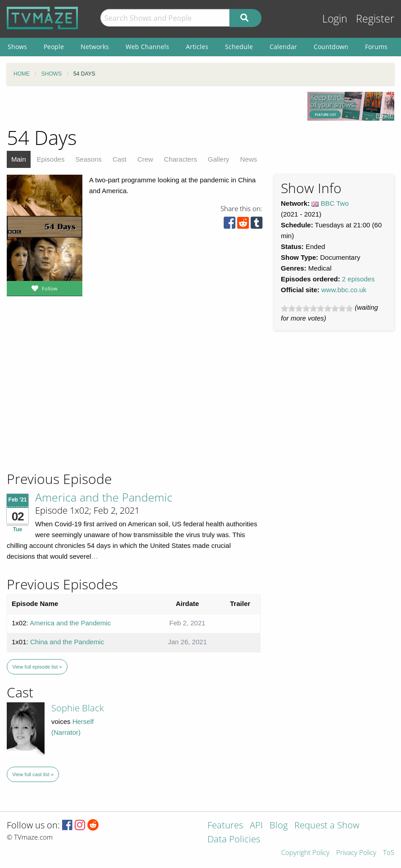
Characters (180, 159)
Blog (279, 826)
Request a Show (327, 826)
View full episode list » (37, 667)
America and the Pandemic (104, 497)
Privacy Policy (356, 853)
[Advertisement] (72, 409)
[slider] (317, 308)
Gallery (219, 159)
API (256, 826)
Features (225, 826)
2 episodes (358, 279)
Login (335, 19)
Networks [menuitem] (95, 47)
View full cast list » (33, 774)
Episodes (51, 159)
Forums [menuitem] (376, 47)
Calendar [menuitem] (283, 47)
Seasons (89, 159)
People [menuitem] (54, 47)
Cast (119, 159)
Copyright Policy (305, 853)
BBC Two (335, 203)
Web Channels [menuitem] (147, 47)
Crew (145, 159)
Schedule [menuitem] (239, 47)
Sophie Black (78, 708)
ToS (389, 853)
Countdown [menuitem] (331, 47)
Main (19, 159)
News (249, 159)
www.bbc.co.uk (344, 290)
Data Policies (234, 840)
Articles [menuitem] (197, 47)
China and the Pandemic (67, 642)
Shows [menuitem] (17, 47)
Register (375, 19)
